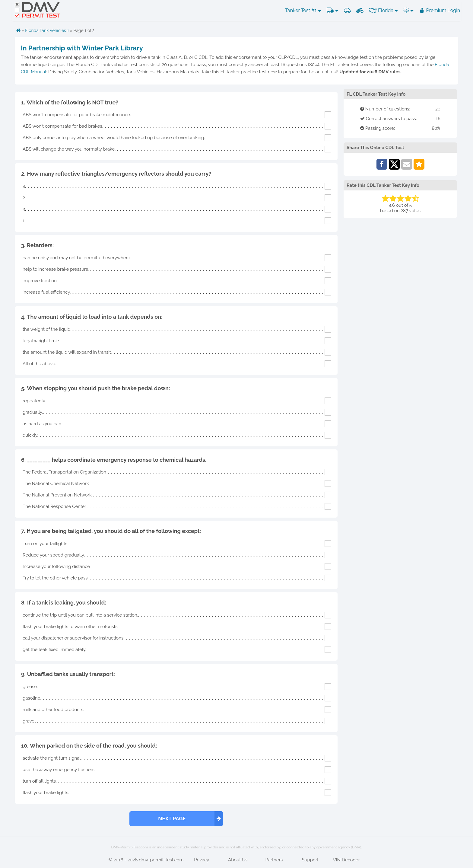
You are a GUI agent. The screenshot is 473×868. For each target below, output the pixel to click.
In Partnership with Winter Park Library (82, 48)
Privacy (202, 860)
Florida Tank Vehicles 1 (47, 30)
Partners (274, 860)
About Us (238, 860)
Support (310, 860)
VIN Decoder (346, 860)
